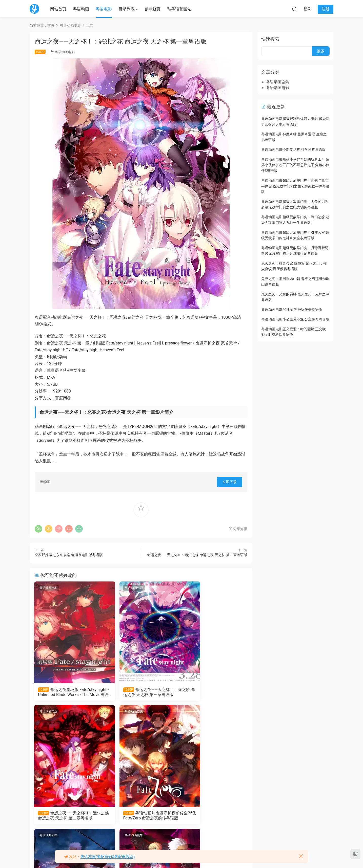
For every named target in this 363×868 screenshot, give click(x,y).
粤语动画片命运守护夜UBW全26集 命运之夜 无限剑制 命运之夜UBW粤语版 (141, 817)
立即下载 (230, 482)
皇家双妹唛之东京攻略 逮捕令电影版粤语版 (69, 555)
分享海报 (238, 529)
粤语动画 (81, 9)
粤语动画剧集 (49, 712)
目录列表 (127, 9)
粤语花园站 (179, 9)
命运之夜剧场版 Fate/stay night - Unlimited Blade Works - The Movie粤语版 (68, 692)
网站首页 (58, 9)
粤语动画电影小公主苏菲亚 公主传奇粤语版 (295, 319)
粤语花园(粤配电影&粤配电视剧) (108, 857)
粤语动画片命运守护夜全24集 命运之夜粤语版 (213, 817)
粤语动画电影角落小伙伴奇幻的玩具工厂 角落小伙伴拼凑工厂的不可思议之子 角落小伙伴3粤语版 (295, 165)
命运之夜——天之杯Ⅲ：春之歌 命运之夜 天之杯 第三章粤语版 (141, 692)
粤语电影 (104, 9)
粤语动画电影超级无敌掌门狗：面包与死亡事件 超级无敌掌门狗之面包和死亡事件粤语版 (295, 186)
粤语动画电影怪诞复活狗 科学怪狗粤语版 (294, 149)
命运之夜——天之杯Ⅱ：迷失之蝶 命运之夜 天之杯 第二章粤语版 (197, 555)
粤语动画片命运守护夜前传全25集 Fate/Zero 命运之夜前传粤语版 (67, 817)
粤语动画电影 (65, 52)
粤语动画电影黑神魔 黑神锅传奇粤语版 (292, 310)
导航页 (152, 9)
